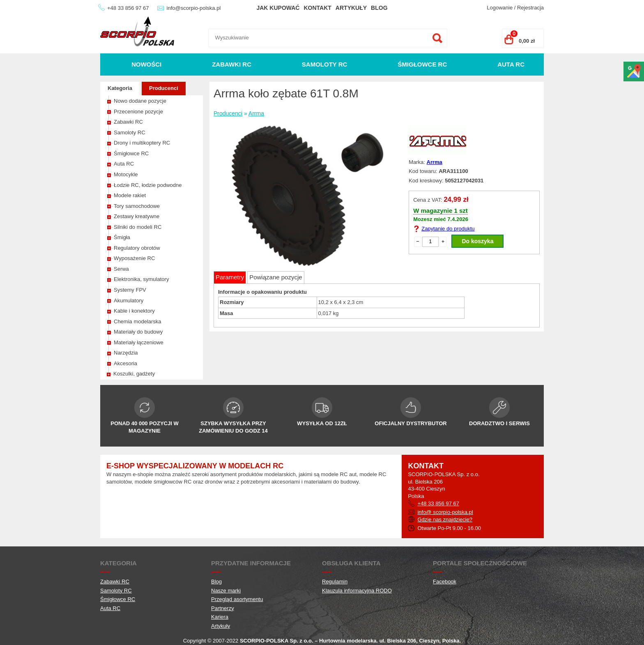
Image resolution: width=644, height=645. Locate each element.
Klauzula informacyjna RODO (357, 591)
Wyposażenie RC (134, 258)
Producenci (164, 88)
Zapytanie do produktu (448, 229)
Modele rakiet (130, 195)
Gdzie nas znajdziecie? (445, 519)
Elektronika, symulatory (141, 279)
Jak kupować (278, 8)
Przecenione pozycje (138, 112)
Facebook (445, 582)
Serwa (121, 269)
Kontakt (317, 8)
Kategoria (120, 88)
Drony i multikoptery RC (142, 143)
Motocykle (126, 174)
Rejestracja (530, 8)
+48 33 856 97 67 (128, 8)
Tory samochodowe (137, 206)
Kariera (220, 617)
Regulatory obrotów (137, 248)
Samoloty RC (325, 64)
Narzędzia (126, 353)
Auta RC (511, 64)
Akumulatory (129, 301)
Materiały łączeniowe (139, 342)
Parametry (230, 277)
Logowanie (500, 8)
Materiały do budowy (138, 332)
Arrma (256, 113)
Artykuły (351, 8)
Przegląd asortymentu (237, 599)
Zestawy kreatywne (137, 216)
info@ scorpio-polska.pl (445, 512)
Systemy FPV (130, 290)
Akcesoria (125, 363)
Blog (379, 8)
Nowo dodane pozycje (140, 101)
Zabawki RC (232, 64)
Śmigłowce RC (422, 64)
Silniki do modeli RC (138, 227)
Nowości (146, 64)
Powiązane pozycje (276, 277)
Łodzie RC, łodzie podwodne (148, 185)
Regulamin (335, 582)
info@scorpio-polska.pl (194, 8)
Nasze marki (226, 591)
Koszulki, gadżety (134, 374)
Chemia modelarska (138, 321)
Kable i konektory (134, 311)
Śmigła (122, 237)
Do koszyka (477, 241)
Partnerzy (223, 608)
